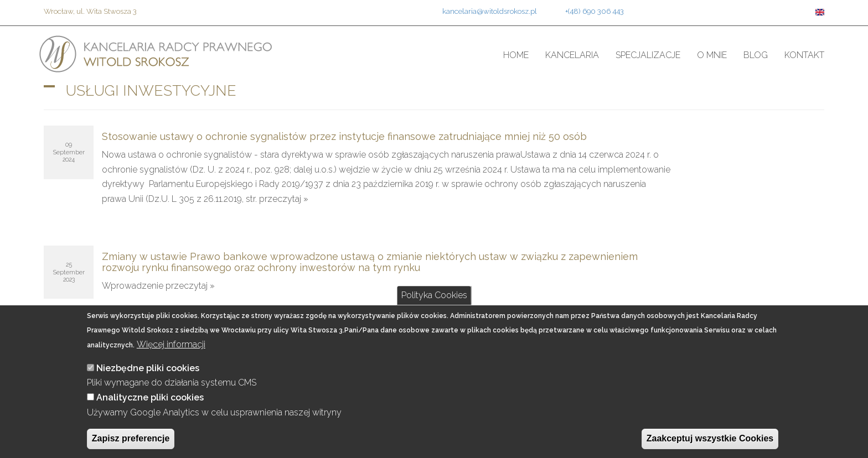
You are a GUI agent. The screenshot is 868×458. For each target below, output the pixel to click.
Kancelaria (572, 55)
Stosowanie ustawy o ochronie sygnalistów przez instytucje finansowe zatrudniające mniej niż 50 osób (344, 136)
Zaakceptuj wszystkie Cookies (710, 438)
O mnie (712, 55)
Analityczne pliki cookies (150, 397)
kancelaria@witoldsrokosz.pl (490, 11)
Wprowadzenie (134, 286)
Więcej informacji (171, 344)
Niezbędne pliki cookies (148, 368)
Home (516, 55)
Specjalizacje (648, 55)
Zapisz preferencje (131, 438)
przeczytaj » (284, 199)
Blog (756, 55)
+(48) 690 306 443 (595, 11)
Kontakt (804, 55)
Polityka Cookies (434, 295)
